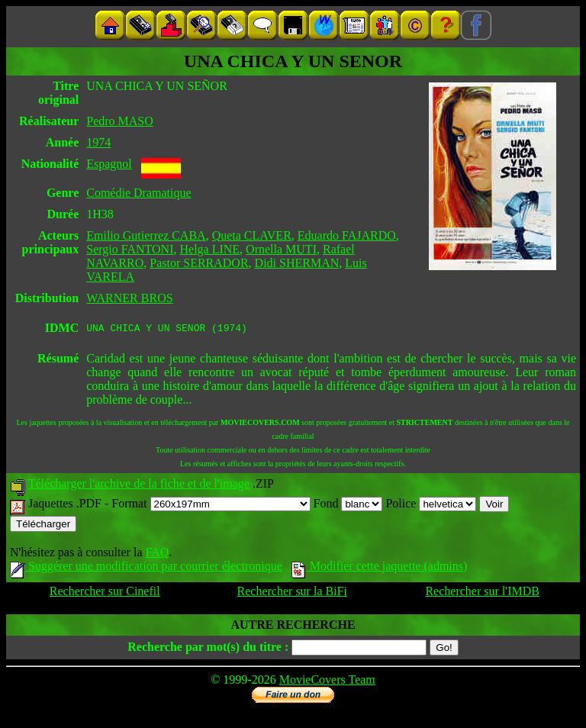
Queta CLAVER (252, 235)
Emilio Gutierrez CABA (146, 235)
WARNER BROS (129, 298)
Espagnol (109, 164)
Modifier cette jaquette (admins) (380, 568)
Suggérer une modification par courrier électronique (146, 568)
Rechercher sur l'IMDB (482, 593)
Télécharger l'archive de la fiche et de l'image (139, 486)
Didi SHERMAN (297, 263)
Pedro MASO (120, 121)
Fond (348, 506)
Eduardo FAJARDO (347, 235)
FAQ (157, 554)
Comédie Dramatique (138, 193)
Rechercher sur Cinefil (105, 593)
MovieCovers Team (327, 682)
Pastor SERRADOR (199, 263)
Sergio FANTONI (130, 249)
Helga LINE (209, 249)
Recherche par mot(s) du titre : (208, 649)
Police (431, 506)
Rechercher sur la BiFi (292, 593)
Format (211, 506)
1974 (98, 142)
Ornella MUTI (281, 249)
